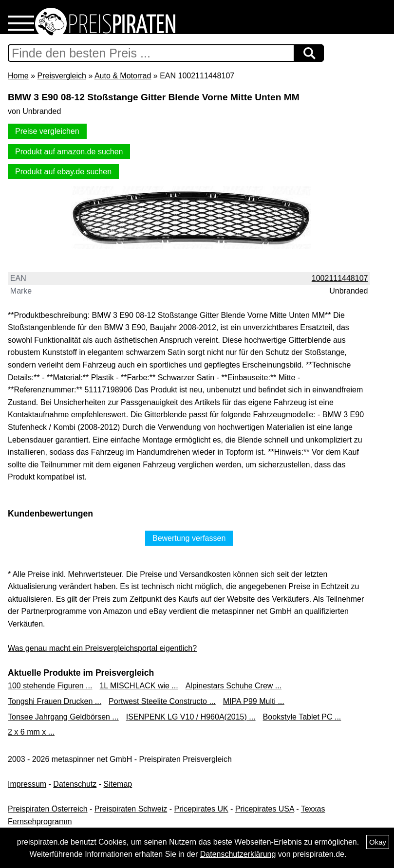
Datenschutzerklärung (238, 854)
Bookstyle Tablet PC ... (302, 717)
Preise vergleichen (47, 131)
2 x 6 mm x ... (31, 732)
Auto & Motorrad (123, 76)
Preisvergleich (61, 76)
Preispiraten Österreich (48, 809)
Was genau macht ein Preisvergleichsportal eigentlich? (102, 648)
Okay (378, 842)
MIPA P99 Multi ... (254, 701)
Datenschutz (75, 784)
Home (18, 76)
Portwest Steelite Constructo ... (162, 701)
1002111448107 (340, 278)
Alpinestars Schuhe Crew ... (234, 686)
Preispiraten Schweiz (131, 809)
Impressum (27, 784)
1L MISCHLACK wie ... (139, 686)
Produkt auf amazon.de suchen (69, 152)
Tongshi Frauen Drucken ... (55, 701)
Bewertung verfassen (189, 538)
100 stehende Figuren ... (50, 686)
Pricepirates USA (265, 809)
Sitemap (118, 784)
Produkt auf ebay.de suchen (63, 172)
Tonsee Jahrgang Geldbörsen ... (63, 717)
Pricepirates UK (201, 809)
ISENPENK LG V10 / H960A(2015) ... (191, 717)
